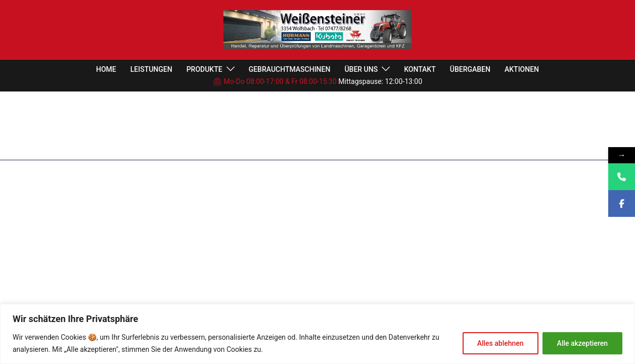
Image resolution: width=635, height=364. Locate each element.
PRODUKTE (205, 69)
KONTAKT (420, 69)
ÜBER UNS (361, 69)
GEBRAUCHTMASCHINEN (290, 69)
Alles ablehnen (501, 343)
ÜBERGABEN (470, 69)
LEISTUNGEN (151, 69)
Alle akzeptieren (582, 343)
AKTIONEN (522, 69)
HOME (106, 69)
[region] (317, 334)
